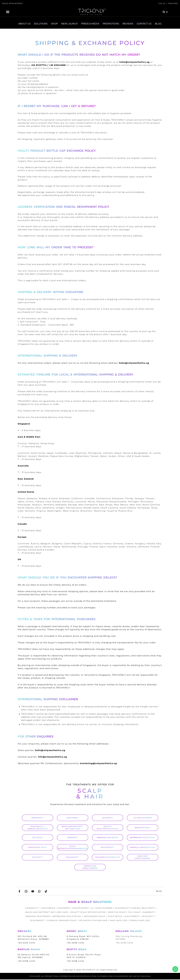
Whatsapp (175, 969)
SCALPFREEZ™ (108, 847)
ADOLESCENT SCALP (37, 847)
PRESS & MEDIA (90, 24)
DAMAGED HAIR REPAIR (108, 837)
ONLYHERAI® (73, 818)
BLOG (158, 24)
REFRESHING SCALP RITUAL (143, 837)
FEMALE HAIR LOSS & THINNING (90, 867)
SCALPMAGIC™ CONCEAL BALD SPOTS (38, 828)
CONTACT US (144, 24)
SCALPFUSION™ (80, 909)
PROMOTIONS (111, 24)
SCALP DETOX (116, 917)
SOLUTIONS (41, 24)
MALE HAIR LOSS (120, 921)
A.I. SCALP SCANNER (143, 818)
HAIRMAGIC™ (37, 818)
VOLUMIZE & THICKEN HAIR (108, 857)
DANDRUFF (73, 837)
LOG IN (162, 3)
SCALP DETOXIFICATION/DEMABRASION (73, 847)
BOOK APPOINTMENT (13, 3)
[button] (8, 12)
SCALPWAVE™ (72, 857)
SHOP (54, 24)
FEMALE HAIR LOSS (141, 921)
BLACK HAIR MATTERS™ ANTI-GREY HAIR (72, 828)
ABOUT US (24, 24)
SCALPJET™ (38, 857)
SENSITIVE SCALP (143, 828)
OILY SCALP (37, 837)
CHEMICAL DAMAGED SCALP (143, 847)
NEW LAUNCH (69, 24)
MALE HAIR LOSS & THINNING (143, 857)
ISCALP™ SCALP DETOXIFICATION (108, 828)
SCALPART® (108, 818)
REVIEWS (128, 24)
